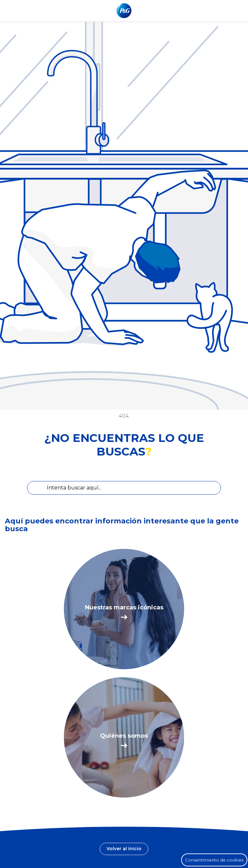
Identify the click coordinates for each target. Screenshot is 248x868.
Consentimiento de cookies (214, 860)
